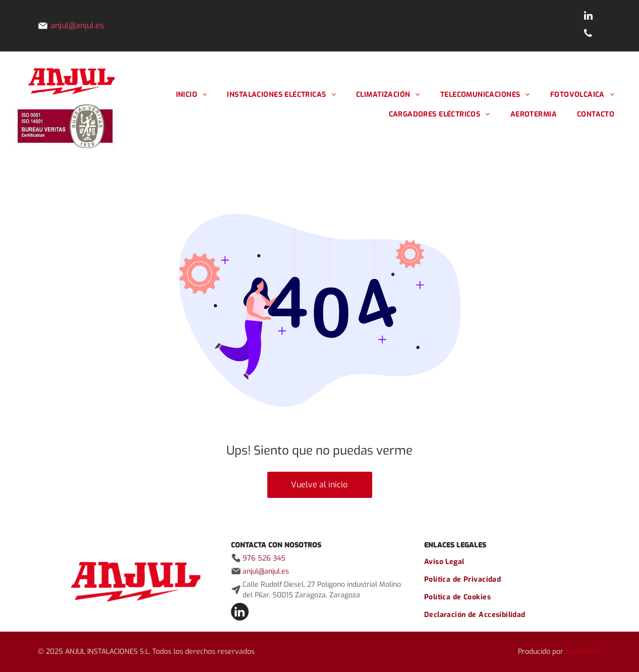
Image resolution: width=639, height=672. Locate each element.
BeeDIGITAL (583, 652)
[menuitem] (192, 95)
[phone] (588, 35)
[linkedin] (588, 17)
